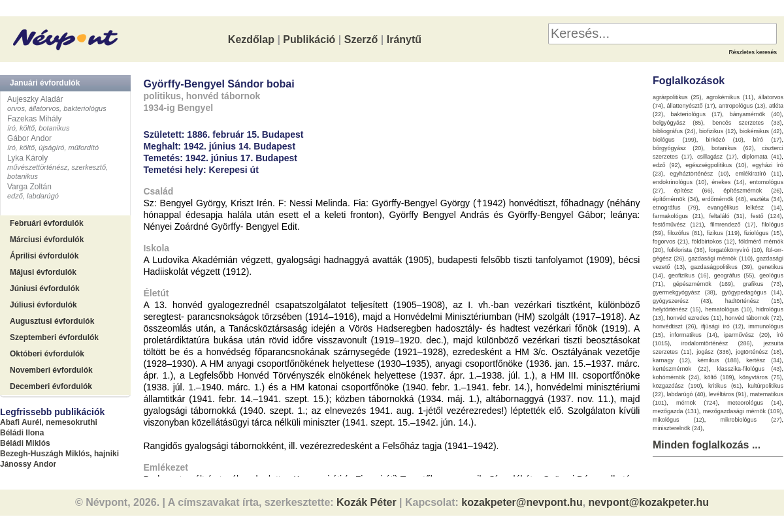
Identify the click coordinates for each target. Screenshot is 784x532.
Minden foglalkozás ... (707, 445)
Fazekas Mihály (34, 119)
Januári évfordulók (45, 83)
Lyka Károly (27, 158)
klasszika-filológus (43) (749, 369)
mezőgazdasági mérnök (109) (743, 411)
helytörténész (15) (677, 309)
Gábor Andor (29, 138)
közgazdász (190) (678, 386)
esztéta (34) (766, 199)
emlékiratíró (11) (759, 174)
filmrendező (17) (733, 225)
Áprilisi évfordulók (44, 256)
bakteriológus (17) (697, 114)
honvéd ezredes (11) (694, 318)
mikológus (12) (678, 420)
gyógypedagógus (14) (752, 292)
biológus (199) (675, 140)
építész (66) (694, 191)
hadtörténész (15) (754, 301)
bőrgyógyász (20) (678, 148)
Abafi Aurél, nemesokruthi (49, 422)
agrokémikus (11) (730, 97)
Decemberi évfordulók (51, 386)
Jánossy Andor (28, 464)
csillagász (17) (717, 157)
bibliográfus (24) (674, 131)
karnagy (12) (671, 360)
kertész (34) (764, 360)
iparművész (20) (747, 335)
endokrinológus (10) (679, 182)
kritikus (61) (725, 386)
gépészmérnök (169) (703, 284)
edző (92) (666, 165)
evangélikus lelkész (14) (745, 208)
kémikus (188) (718, 360)
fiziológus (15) (763, 233)
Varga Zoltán (29, 187)
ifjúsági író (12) (722, 326)
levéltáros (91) (728, 394)
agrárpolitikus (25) (677, 97)
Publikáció (309, 39)
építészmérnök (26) (752, 191)
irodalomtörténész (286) (717, 343)
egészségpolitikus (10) (716, 165)
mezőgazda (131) (676, 411)
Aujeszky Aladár (35, 99)
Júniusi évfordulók (45, 289)
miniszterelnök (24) (678, 428)
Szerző (361, 39)
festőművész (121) (678, 225)
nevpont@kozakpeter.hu (649, 502)
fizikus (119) (723, 233)
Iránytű (404, 39)
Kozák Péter (367, 502)
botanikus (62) (733, 148)
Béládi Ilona (22, 433)
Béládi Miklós (25, 443)
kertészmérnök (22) (681, 369)
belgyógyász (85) (678, 123)
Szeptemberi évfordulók (54, 337)
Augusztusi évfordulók (52, 321)
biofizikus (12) (717, 131)
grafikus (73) (762, 284)
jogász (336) (713, 352)
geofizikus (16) (689, 275)
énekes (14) (728, 182)
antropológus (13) (742, 106)
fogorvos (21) (670, 242)
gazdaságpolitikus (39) (721, 267)
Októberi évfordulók (47, 354)
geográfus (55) (734, 275)
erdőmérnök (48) (724, 199)
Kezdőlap (251, 39)
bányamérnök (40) (756, 114)
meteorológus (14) (754, 403)
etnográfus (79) (676, 208)
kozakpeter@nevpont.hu (522, 502)
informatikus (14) (693, 335)
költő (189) (719, 377)
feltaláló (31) (727, 216)
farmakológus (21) (678, 216)
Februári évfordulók (47, 223)
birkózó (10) (725, 140)
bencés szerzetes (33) (747, 123)
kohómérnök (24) (676, 377)
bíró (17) (768, 140)
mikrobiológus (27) (751, 420)
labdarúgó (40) (686, 394)
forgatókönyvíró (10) (736, 250)
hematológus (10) (728, 309)
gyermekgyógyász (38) (684, 292)
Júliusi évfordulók (43, 305)
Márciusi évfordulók (47, 240)
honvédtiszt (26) (675, 326)
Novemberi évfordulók (51, 370)
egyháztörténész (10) (699, 174)
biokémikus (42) (760, 131)
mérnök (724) (697, 403)
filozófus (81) (685, 233)
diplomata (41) (762, 157)
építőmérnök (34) (676, 199)
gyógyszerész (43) (682, 301)
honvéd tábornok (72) (754, 318)
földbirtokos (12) (713, 242)
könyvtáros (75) (760, 377)
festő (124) (766, 216)
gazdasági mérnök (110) (720, 258)
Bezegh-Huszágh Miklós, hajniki (59, 454)
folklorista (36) (686, 250)
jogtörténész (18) (759, 352)
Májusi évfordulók (43, 272)
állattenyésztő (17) (691, 106)
